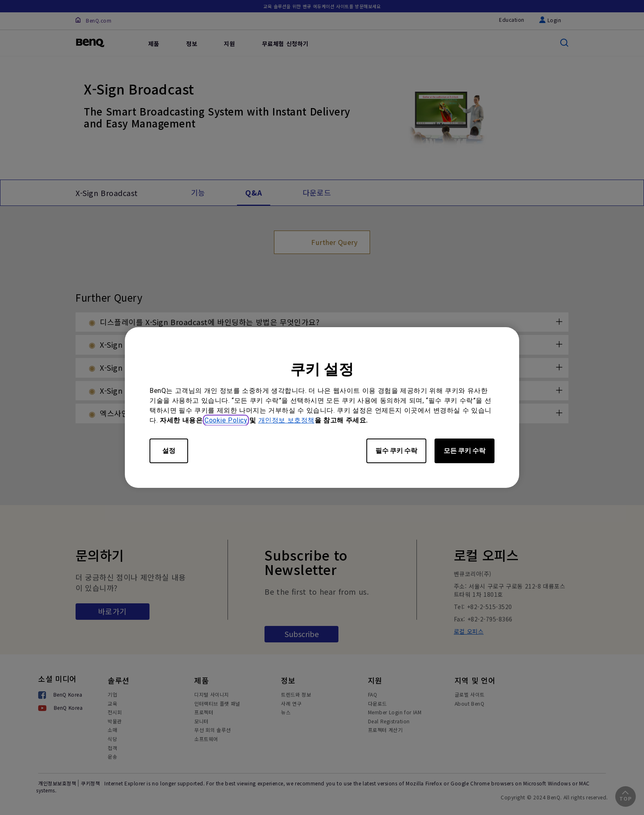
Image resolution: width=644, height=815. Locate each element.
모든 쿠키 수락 (465, 451)
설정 (169, 451)
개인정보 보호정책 (286, 420)
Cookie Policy (226, 420)
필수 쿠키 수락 (396, 451)
